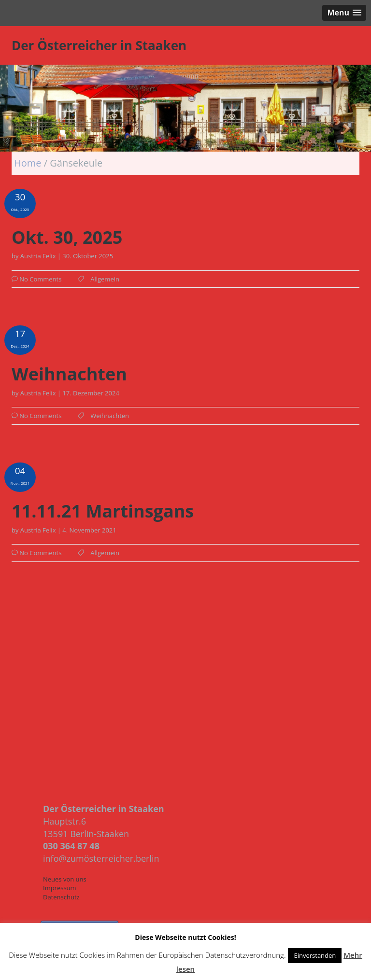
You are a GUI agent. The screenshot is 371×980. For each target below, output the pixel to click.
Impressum (60, 888)
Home (29, 163)
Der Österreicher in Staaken (99, 45)
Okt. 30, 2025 (67, 238)
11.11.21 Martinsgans (103, 511)
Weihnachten (69, 374)
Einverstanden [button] (315, 955)
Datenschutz (61, 897)
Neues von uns (65, 879)
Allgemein (105, 279)
